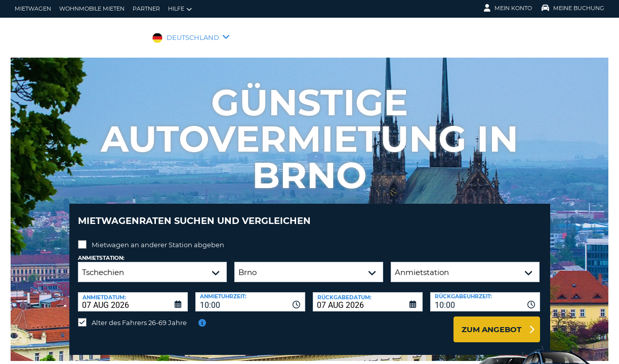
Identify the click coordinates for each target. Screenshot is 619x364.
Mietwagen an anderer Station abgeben (158, 237)
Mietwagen (33, 9)
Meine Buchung (573, 8)
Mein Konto (508, 8)
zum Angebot (491, 322)
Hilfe (180, 9)
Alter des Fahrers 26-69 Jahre (139, 315)
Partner (146, 9)
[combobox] (250, 294)
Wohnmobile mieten (92, 9)
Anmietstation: (101, 251)
